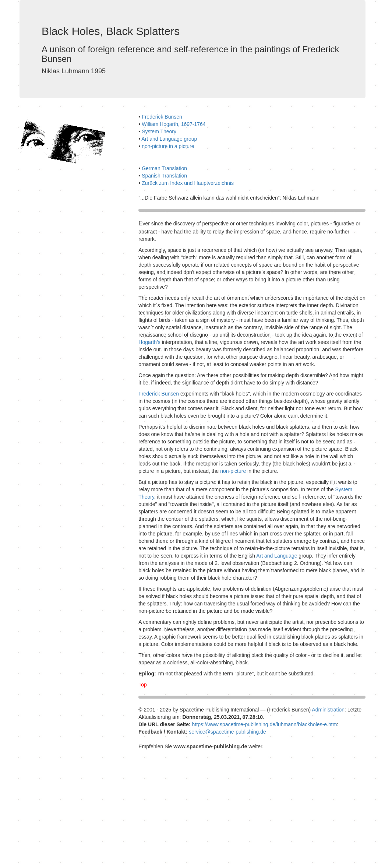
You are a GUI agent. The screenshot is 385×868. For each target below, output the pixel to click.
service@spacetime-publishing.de (227, 732)
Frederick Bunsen (162, 117)
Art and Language (277, 556)
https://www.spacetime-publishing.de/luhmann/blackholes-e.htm (265, 724)
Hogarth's (150, 342)
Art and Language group (169, 139)
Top (143, 685)
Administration (328, 710)
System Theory (159, 131)
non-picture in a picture (168, 146)
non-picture (233, 471)
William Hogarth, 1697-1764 (174, 124)
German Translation (164, 168)
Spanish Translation (164, 176)
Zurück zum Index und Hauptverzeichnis (188, 183)
